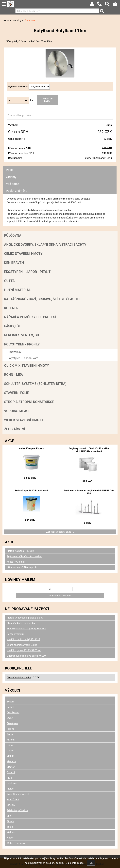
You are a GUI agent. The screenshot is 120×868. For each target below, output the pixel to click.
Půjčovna (13, 235)
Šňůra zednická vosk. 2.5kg (22, 645)
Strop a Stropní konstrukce (29, 402)
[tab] (60, 166)
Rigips (10, 789)
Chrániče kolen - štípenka (21, 623)
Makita (10, 756)
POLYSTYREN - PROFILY (22, 344)
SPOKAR (11, 805)
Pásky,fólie (14, 326)
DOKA (10, 718)
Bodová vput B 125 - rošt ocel (31, 491)
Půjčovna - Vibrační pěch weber (24, 556)
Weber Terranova (16, 843)
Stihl (9, 816)
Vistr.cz (11, 832)
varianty (11, 177)
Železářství (15, 429)
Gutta (109, 125)
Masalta (11, 761)
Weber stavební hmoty (24, 420)
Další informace (75, 863)
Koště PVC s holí (16, 562)
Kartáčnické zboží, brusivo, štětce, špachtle (43, 299)
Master (11, 767)
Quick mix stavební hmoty (26, 366)
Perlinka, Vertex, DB (22, 335)
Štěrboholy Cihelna (17, 810)
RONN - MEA (14, 375)
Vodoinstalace (17, 411)
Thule (10, 827)
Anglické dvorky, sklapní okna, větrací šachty (45, 245)
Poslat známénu (17, 191)
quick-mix (12, 783)
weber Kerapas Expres (31, 449)
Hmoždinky (14, 352)
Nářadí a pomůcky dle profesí (30, 317)
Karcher (11, 740)
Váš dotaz (13, 184)
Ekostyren (12, 723)
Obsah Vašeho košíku (19, 678)
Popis (10, 170)
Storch (10, 821)
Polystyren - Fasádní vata (23, 358)
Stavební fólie (17, 393)
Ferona (10, 729)
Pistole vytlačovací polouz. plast (25, 618)
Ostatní (11, 772)
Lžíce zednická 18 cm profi (22, 567)
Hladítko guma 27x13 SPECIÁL (24, 650)
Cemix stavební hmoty (23, 254)
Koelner (11, 308)
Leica (10, 745)
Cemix (10, 707)
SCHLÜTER (13, 800)
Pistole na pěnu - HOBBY (20, 551)
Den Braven (14, 263)
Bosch (10, 702)
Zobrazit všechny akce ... (60, 532)
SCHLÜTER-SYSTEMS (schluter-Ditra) (35, 384)
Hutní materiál (17, 290)
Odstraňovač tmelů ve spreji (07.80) (27, 656)
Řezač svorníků (15, 634)
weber (10, 838)
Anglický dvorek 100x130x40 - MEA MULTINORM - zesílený (89, 450)
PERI (9, 778)
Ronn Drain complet (18, 794)
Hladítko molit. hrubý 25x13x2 (23, 639)
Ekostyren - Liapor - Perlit (27, 272)
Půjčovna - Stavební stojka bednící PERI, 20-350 (89, 492)
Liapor (10, 751)
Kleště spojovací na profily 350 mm (26, 629)
